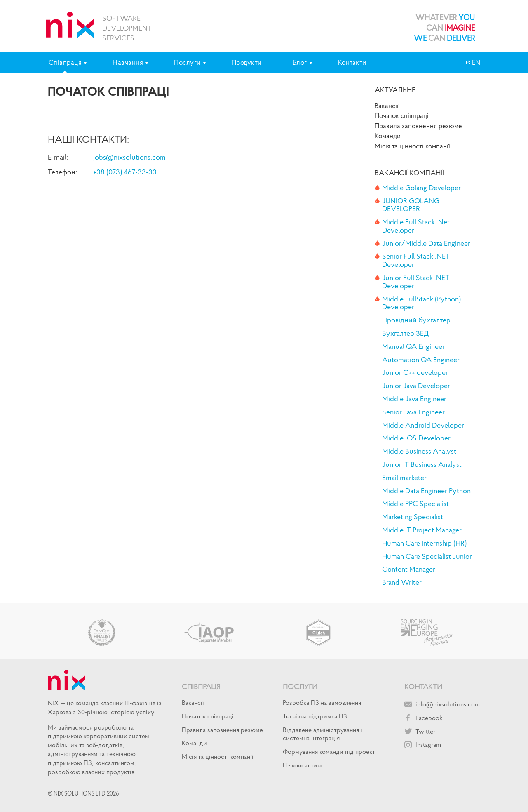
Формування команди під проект (329, 751)
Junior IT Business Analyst (422, 464)
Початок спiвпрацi (402, 115)
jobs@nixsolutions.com (129, 157)
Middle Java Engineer (414, 399)
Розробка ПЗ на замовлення (322, 702)
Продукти (247, 62)
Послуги (300, 686)
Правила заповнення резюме (418, 126)
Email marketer (404, 478)
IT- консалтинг (303, 765)
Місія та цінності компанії (412, 146)
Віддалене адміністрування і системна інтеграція (323, 734)
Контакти (352, 62)
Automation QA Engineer (421, 360)
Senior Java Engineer (413, 412)
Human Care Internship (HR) (424, 543)
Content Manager (409, 569)
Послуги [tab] (187, 62)
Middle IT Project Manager (422, 530)
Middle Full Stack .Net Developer (416, 226)
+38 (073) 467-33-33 (125, 172)
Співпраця (201, 686)
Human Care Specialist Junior (427, 556)
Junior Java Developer (416, 386)
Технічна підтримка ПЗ (315, 716)
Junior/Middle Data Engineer (426, 243)
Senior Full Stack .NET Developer (416, 260)
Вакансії (387, 106)
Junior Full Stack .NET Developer (416, 282)
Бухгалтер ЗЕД (405, 333)
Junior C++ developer (415, 372)
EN (475, 62)
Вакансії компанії (409, 173)
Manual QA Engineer (413, 346)
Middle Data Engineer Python (426, 491)
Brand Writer (402, 582)
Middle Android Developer (423, 425)
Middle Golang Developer (421, 188)
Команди (388, 136)
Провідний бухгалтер (416, 320)
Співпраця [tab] (65, 62)
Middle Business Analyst (419, 451)
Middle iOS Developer (416, 438)
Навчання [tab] (128, 62)
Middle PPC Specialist (415, 504)
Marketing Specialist (413, 517)
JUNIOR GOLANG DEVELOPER (411, 205)
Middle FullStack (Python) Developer (421, 303)
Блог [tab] (300, 62)
